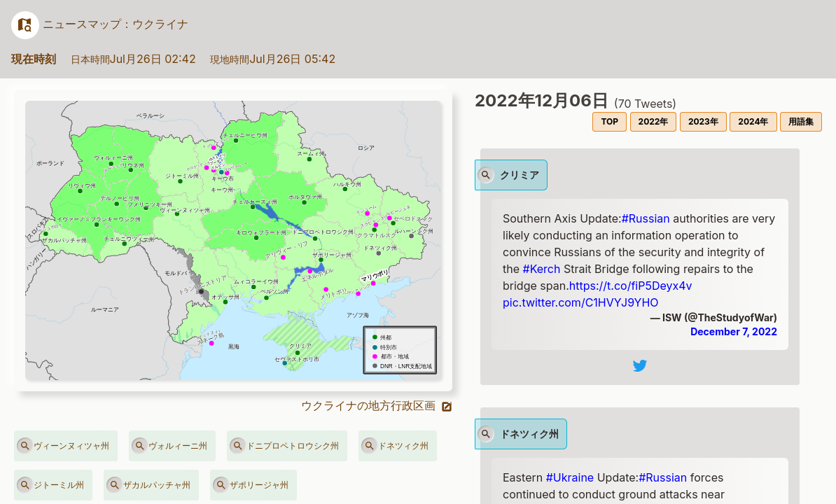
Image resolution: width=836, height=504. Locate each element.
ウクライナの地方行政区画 (377, 405)
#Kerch (542, 269)
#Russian (646, 218)
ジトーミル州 (50, 485)
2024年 (753, 121)
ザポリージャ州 (251, 485)
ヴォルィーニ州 (169, 446)
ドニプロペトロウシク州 (284, 446)
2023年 (703, 121)
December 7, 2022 (734, 331)
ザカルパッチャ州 (148, 485)
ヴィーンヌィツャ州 (63, 446)
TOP (609, 121)
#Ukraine (570, 477)
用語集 (801, 121)
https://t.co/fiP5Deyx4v (631, 286)
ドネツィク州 (395, 446)
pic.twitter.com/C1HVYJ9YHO (581, 302)
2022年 (654, 121)
